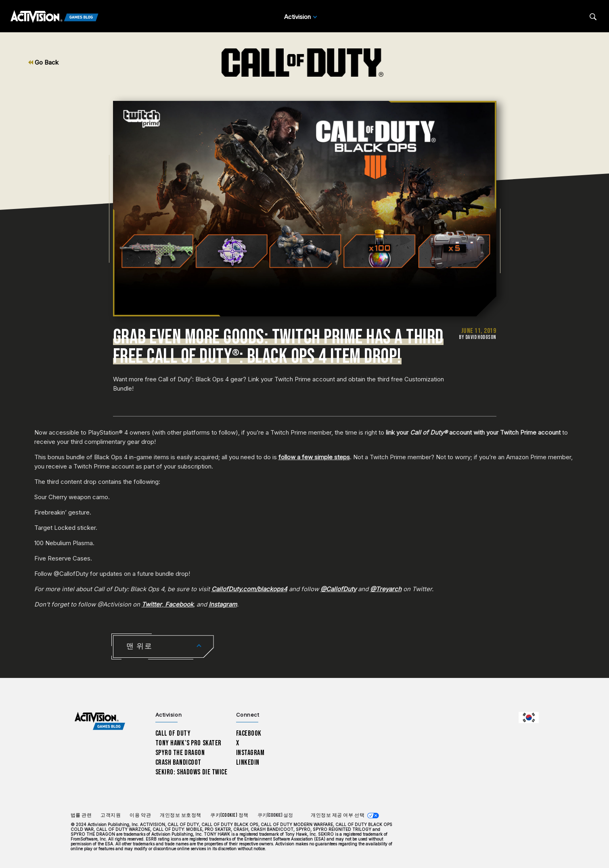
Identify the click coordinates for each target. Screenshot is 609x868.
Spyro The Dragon (180, 753)
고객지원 (111, 815)
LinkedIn (248, 762)
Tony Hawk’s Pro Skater (188, 743)
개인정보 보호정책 (181, 815)
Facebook (249, 733)
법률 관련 (81, 815)
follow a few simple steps (314, 457)
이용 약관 (140, 815)
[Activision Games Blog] (54, 17)
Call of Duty (173, 733)
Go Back (43, 62)
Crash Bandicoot (178, 762)
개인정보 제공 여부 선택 (338, 815)
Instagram (250, 753)
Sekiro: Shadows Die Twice (191, 772)
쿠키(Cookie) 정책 (229, 815)
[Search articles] (593, 17)
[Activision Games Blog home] (100, 721)
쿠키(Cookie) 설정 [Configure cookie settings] (275, 815)
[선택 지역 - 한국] (529, 717)
